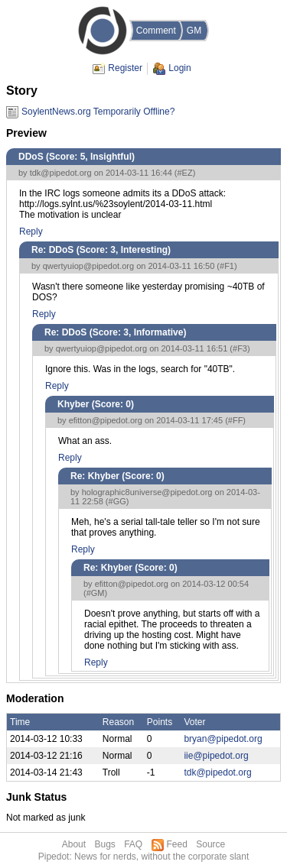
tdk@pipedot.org (61, 173)
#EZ (185, 173)
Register (125, 68)
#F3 (240, 348)
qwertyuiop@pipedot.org (88, 266)
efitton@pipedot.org (106, 420)
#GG (117, 501)
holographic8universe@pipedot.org (147, 492)
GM (194, 31)
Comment (156, 31)
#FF (236, 420)
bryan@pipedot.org (223, 739)
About (74, 844)
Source (210, 844)
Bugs (104, 844)
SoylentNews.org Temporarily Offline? (98, 112)
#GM (96, 593)
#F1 (227, 266)
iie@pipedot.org (216, 756)
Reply (31, 232)
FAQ (133, 844)
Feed (177, 844)
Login (179, 68)
